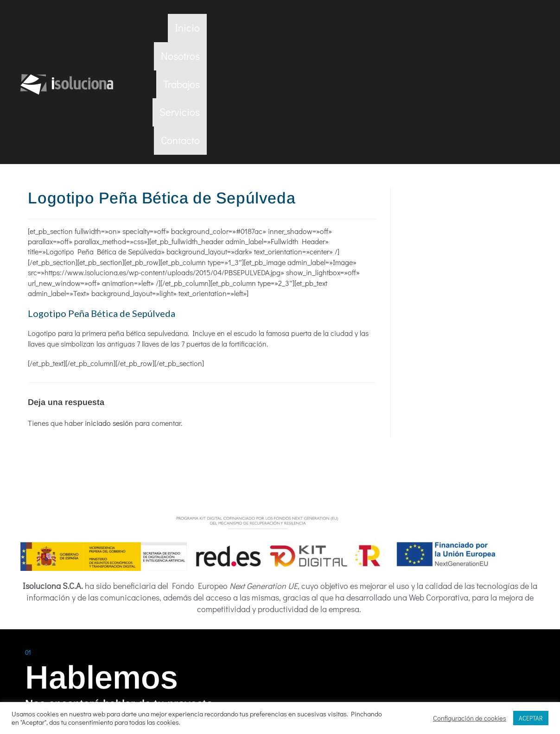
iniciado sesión (109, 310)
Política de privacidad (262, 684)
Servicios (460, 28)
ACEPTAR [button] (531, 718)
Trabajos (407, 28)
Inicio (310, 28)
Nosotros (356, 28)
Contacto (513, 28)
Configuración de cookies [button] (470, 718)
